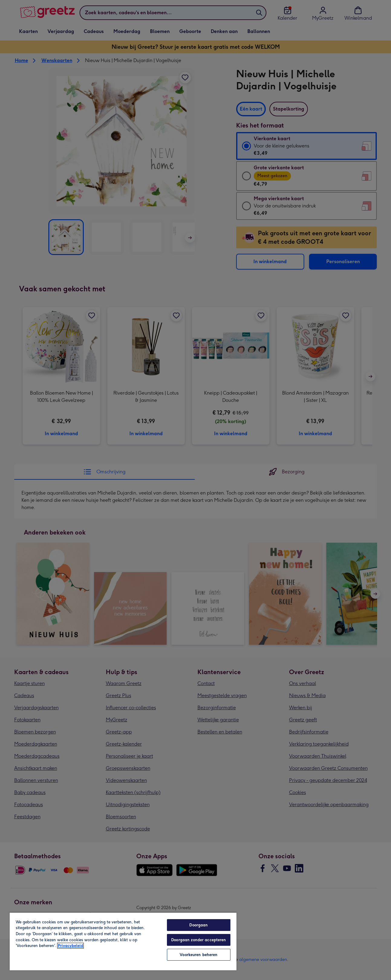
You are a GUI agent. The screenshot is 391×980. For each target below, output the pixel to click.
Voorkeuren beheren (199, 955)
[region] (123, 941)
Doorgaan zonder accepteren (199, 940)
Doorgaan (199, 925)
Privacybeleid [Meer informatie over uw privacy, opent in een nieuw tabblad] (70, 946)
